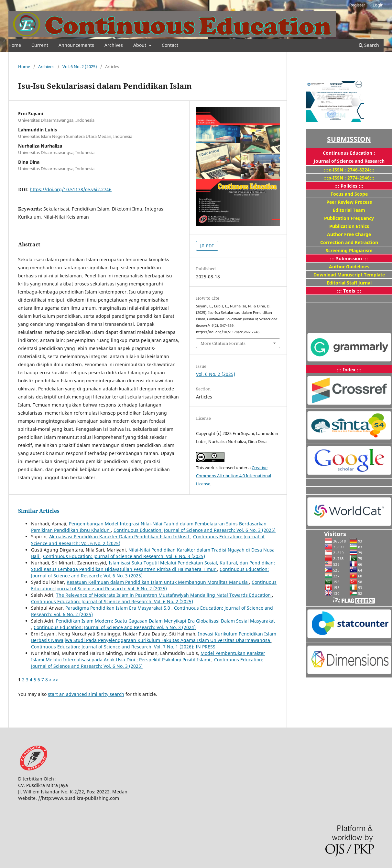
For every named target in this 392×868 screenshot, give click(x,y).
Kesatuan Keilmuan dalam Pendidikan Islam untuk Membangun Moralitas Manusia (158, 582)
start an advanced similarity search (86, 694)
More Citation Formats (223, 343)
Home (15, 45)
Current (40, 45)
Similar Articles (39, 511)
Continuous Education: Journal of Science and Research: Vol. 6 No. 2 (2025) (154, 585)
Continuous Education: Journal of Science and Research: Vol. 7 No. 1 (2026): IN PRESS (123, 647)
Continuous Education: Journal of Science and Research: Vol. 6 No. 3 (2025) (195, 530)
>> (56, 680)
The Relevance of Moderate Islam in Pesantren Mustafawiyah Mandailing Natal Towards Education (164, 595)
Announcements (76, 45)
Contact (170, 45)
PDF (209, 246)
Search (369, 45)
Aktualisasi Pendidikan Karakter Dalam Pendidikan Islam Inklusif (120, 537)
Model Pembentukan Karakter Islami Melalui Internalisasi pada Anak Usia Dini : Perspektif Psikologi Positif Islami (148, 656)
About (140, 45)
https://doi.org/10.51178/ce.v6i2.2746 (71, 189)
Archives (114, 45)
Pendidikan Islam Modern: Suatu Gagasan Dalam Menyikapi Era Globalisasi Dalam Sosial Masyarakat (165, 621)
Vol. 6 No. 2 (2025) (80, 67)
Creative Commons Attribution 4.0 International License (234, 476)
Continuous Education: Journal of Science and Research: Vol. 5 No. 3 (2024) (115, 627)
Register (357, 5)
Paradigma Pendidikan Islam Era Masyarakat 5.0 (118, 608)
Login (378, 5)
